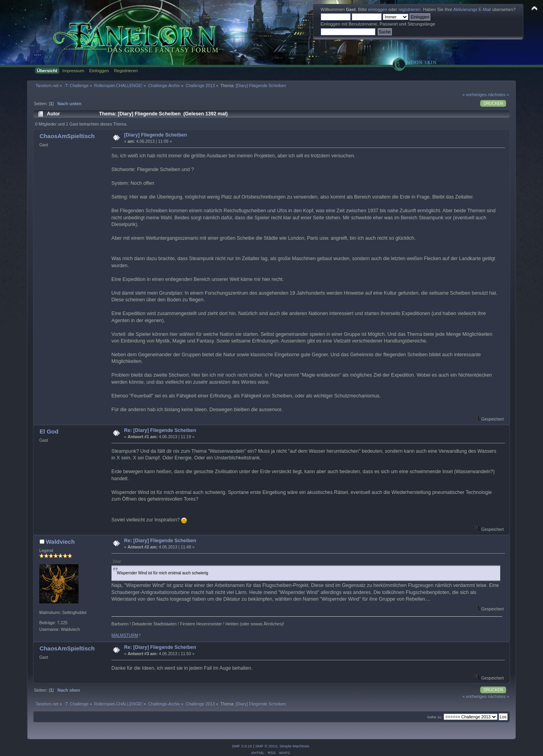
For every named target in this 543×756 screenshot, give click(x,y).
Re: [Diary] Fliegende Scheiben (160, 430)
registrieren (410, 9)
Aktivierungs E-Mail (472, 9)
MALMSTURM (125, 635)
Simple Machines (294, 746)
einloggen (378, 9)
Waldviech (60, 542)
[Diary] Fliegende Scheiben (155, 135)
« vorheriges (474, 95)
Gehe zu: (435, 717)
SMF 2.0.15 (242, 746)
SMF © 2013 (266, 746)
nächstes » (498, 95)
